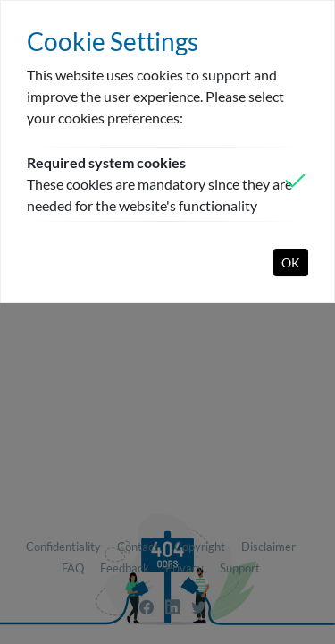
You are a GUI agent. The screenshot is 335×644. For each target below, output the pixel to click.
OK (291, 263)
